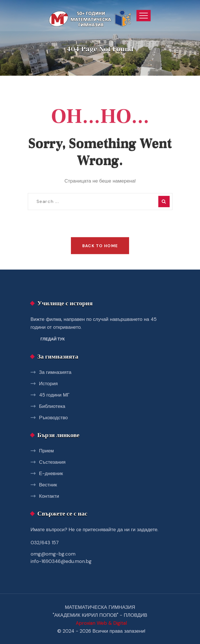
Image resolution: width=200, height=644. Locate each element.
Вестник (48, 485)
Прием (47, 451)
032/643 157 (45, 543)
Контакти (49, 496)
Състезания (52, 462)
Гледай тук (53, 339)
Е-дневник (51, 473)
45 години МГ (54, 395)
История (49, 384)
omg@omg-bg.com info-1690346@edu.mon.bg (61, 558)
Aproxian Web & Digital (101, 623)
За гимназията (55, 372)
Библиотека (52, 406)
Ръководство (53, 418)
